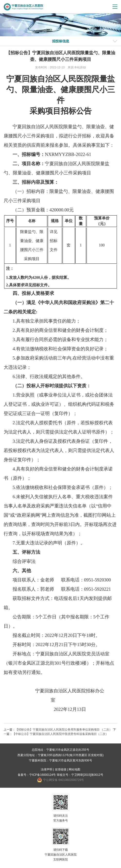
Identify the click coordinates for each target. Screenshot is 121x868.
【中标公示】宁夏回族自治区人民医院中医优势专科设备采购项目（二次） (60, 734)
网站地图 (74, 769)
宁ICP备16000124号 (43, 775)
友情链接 (61, 769)
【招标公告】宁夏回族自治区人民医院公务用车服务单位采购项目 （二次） (64, 730)
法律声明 (47, 769)
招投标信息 (61, 41)
